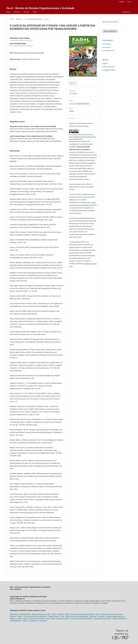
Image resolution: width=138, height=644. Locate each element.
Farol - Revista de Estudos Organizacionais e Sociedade (40, 8)
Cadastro (122, 2)
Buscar (127, 12)
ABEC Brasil (14, 614)
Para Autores (107, 47)
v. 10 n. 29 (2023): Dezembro (33, 19)
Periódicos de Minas (37, 618)
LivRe (19, 618)
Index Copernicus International (77, 616)
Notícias (26, 12)
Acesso (129, 2)
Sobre (35, 12)
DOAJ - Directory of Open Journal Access (80, 614)
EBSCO (20, 616)
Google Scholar (54, 616)
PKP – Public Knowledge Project (58, 618)
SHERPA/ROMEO (16, 621)
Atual (8, 12)
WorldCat (44, 621)
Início (11, 19)
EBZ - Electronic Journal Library (35, 616)
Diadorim (61, 614)
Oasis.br (26, 618)
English (105, 63)
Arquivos (17, 12)
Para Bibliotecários (108, 50)
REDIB (115, 618)
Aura (54, 614)
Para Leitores (107, 44)
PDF (73, 83)
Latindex (93, 616)
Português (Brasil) (109, 70)
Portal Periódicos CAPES (102, 618)
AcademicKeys (25, 614)
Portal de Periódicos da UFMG (81, 618)
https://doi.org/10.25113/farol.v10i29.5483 (29, 53)
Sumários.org (34, 621)
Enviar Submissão (110, 31)
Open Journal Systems (110, 22)
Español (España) (109, 67)
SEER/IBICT (122, 618)
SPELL (25, 621)
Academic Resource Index (41, 614)
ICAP (62, 616)
